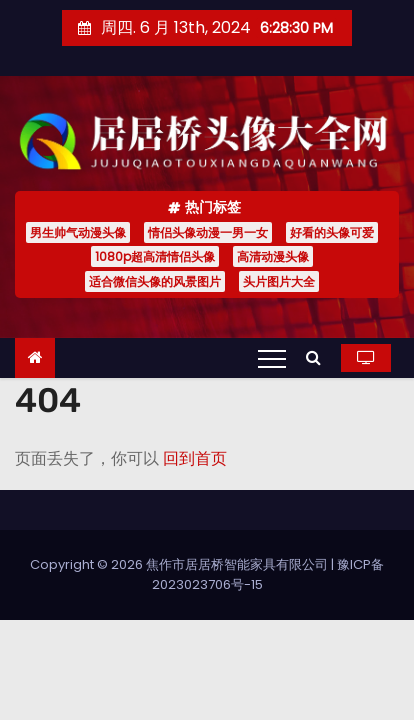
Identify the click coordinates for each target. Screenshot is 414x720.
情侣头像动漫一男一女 (208, 232)
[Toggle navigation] (272, 358)
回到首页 (195, 458)
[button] (318, 357)
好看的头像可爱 (332, 232)
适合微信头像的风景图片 (155, 281)
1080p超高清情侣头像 (155, 256)
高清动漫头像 (273, 256)
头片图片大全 (279, 281)
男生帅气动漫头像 (78, 232)
